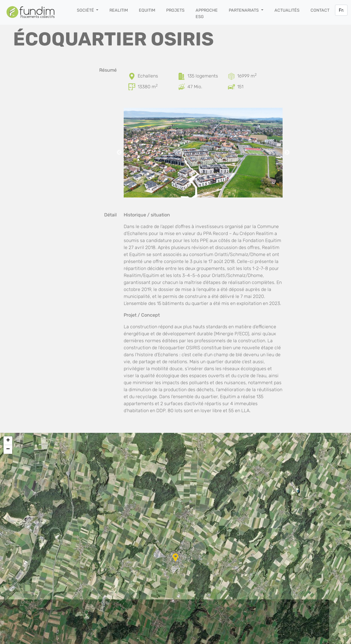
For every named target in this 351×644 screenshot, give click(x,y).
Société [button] (86, 10)
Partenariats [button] (244, 10)
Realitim (119, 10)
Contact (320, 10)
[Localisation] (132, 76)
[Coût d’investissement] (182, 87)
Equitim (147, 10)
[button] (175, 557)
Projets (175, 10)
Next (287, 153)
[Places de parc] (232, 87)
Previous (119, 153)
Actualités (287, 10)
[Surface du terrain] (232, 76)
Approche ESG (207, 14)
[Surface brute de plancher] (132, 87)
